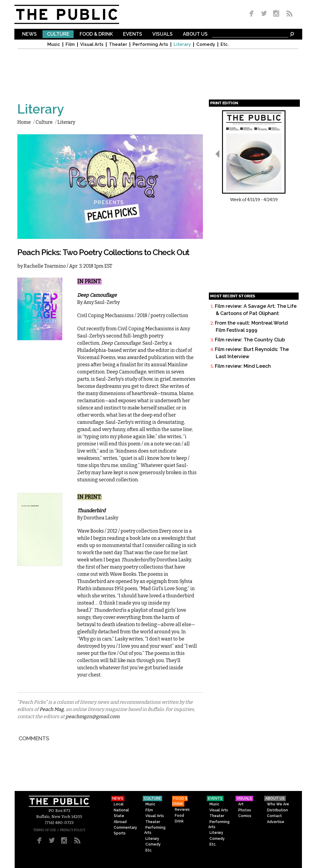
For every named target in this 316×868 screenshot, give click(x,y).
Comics (245, 816)
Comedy (206, 45)
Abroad (120, 822)
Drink (179, 821)
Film (70, 45)
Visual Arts (92, 45)
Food (179, 816)
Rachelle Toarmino (45, 266)
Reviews (182, 810)
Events (133, 34)
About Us (195, 34)
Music (54, 45)
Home (24, 122)
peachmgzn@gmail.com (92, 716)
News (29, 34)
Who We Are (278, 804)
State (119, 816)
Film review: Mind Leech (243, 366)
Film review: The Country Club (250, 340)
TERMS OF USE (45, 830)
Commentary (125, 828)
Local (119, 804)
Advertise (276, 822)
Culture (58, 34)
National (121, 810)
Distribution (277, 810)
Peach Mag (52, 709)
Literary (182, 45)
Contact (274, 816)
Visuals (162, 34)
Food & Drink (96, 34)
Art (241, 804)
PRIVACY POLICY (73, 830)
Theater (118, 45)
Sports (120, 833)
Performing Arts (150, 45)
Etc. (225, 45)
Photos (245, 810)
